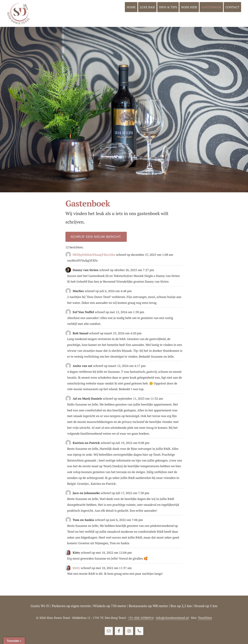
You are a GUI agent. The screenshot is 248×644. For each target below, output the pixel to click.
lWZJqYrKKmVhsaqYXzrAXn (94, 255)
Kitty (76, 568)
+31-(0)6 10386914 (141, 618)
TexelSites (205, 618)
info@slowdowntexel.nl (172, 618)
